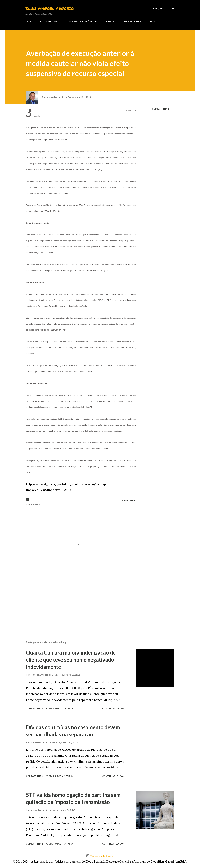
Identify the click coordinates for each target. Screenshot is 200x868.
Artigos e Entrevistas (50, 21)
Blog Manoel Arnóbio (50, 8)
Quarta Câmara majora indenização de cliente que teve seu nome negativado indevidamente (71, 660)
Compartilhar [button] (160, 109)
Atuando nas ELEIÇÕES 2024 (83, 21)
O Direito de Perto (132, 21)
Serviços (110, 21)
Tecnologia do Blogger (100, 856)
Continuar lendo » (113, 709)
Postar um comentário (59, 709)
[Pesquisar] (159, 8)
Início (28, 21)
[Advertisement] (76, 604)
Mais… (154, 21)
